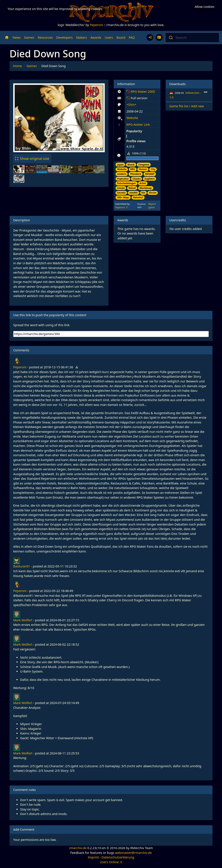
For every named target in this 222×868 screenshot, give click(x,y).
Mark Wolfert (23, 620)
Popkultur (123, 179)
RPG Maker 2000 (141, 92)
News (17, 37)
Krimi (143, 183)
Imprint (93, 857)
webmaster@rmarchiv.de (133, 853)
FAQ (132, 37)
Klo (143, 193)
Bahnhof (138, 197)
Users (109, 37)
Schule (121, 188)
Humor (143, 169)
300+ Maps (123, 197)
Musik (131, 165)
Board (121, 37)
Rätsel (132, 188)
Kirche (153, 193)
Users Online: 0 (111, 862)
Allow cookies (205, 7)
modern (122, 174)
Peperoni (96, 25)
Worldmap (146, 188)
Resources (45, 37)
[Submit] (171, 38)
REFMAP (150, 174)
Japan (120, 165)
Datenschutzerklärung (118, 857)
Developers (64, 37)
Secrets (121, 193)
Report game (152, 206)
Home (17, 66)
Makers (82, 37)
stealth (134, 193)
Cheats (136, 179)
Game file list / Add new (187, 106)
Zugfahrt (149, 179)
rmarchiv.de (78, 848)
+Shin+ (131, 105)
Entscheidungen (126, 183)
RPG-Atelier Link (138, 125)
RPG (133, 169)
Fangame (144, 165)
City (153, 169)
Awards (96, 37)
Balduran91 (22, 566)
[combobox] (192, 38)
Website (132, 118)
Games (29, 37)
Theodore (136, 174)
